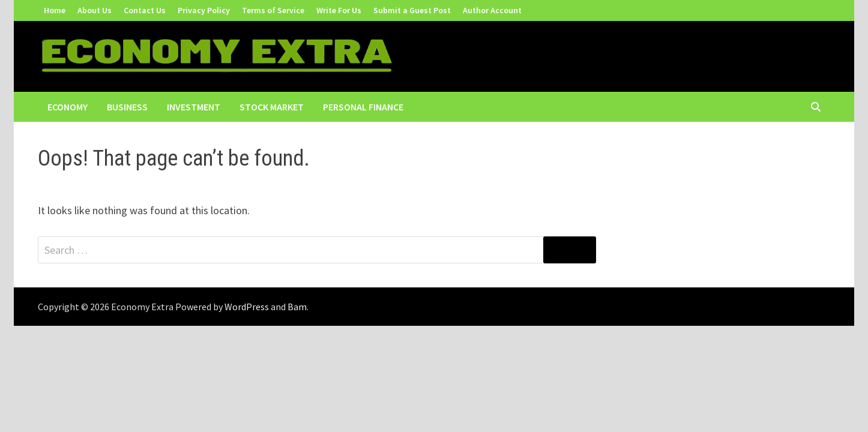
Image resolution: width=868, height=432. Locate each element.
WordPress (247, 307)
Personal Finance (363, 107)
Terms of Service (273, 10)
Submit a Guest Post (412, 10)
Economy (68, 107)
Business (127, 107)
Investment (194, 107)
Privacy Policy (204, 10)
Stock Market (272, 107)
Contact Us (145, 10)
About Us (95, 10)
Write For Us (339, 10)
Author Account (492, 10)
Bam (297, 307)
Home (55, 10)
